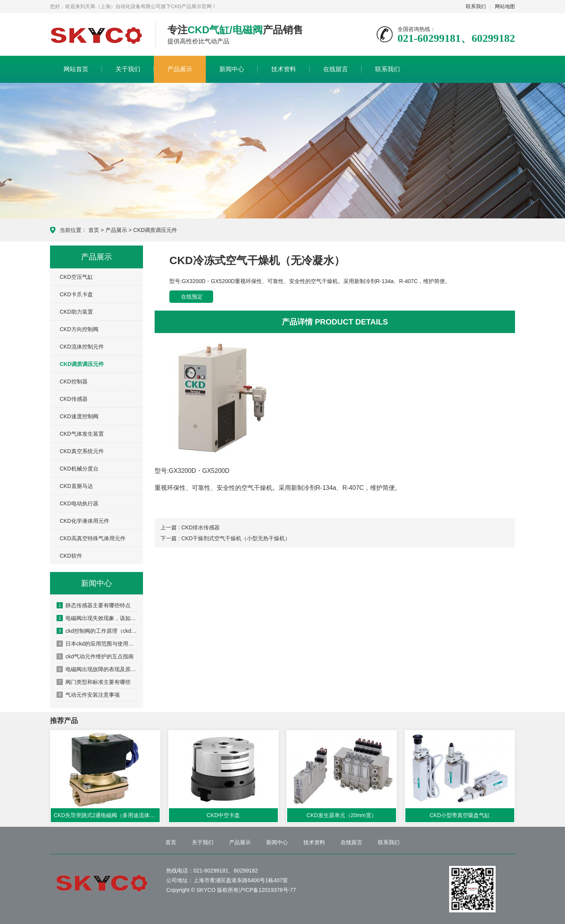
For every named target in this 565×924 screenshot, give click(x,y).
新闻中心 (232, 69)
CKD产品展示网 (97, 35)
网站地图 (505, 6)
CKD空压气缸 (76, 277)
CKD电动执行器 (79, 503)
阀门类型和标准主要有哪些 (94, 682)
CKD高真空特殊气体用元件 (93, 538)
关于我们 (128, 69)
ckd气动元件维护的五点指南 (95, 656)
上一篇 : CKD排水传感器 (190, 527)
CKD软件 (71, 556)
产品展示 (180, 69)
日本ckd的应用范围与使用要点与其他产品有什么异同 (97, 644)
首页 (94, 230)
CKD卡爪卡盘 (76, 294)
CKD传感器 (74, 399)
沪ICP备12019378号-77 (267, 890)
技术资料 (284, 69)
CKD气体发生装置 (82, 434)
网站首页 (76, 69)
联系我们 (476, 6)
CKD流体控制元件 (82, 347)
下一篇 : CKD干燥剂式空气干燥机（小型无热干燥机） (225, 538)
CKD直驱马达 (76, 486)
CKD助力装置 (76, 312)
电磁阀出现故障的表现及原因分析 (97, 669)
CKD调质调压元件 (155, 230)
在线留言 (336, 69)
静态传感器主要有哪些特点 (94, 605)
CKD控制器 (74, 381)
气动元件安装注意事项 (88, 695)
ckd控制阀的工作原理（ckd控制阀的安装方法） (97, 631)
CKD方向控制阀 (79, 329)
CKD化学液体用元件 (84, 521)
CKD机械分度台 (79, 469)
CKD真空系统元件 (82, 451)
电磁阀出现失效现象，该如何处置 (97, 618)
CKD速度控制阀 (79, 416)
